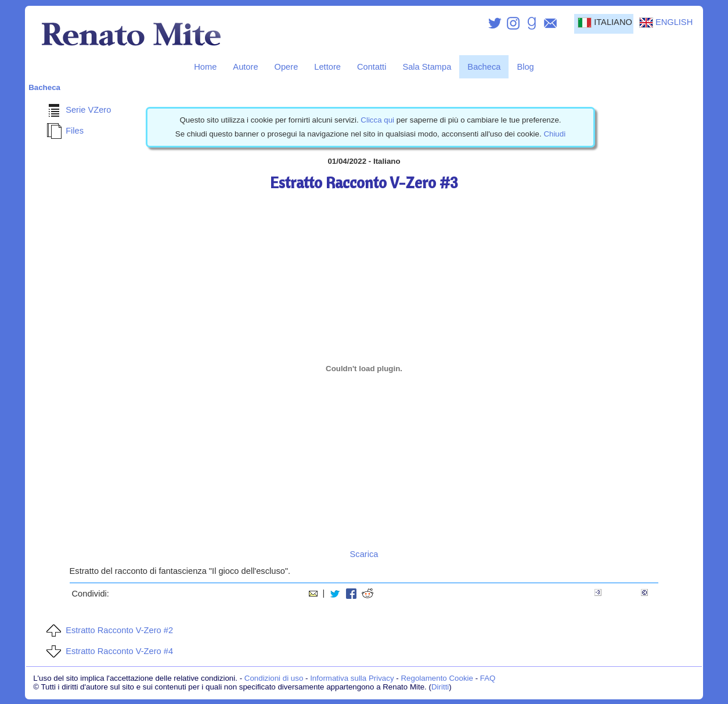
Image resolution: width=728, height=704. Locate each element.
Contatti (372, 67)
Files (63, 131)
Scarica (364, 554)
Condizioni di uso (274, 678)
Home (205, 67)
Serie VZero (77, 110)
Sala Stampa (427, 67)
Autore (245, 67)
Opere (286, 67)
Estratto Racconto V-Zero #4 (108, 651)
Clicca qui (377, 120)
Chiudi (554, 134)
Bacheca (484, 67)
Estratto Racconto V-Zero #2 (108, 630)
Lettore (327, 67)
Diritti (440, 687)
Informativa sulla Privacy (352, 678)
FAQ (488, 678)
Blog (525, 67)
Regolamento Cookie (437, 678)
